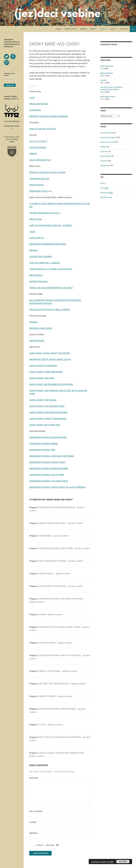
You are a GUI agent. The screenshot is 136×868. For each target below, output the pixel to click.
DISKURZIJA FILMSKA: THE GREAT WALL (49, 481)
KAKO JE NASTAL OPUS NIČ (43, 129)
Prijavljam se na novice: (9, 74)
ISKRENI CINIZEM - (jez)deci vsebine (55, 696)
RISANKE (34, 250)
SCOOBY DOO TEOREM (41, 256)
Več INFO (110, 862)
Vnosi (104, 188)
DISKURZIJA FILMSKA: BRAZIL (44, 443)
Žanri (92, 29)
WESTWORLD (36, 275)
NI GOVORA (35, 110)
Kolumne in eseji (107, 142)
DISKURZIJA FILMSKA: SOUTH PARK (47, 475)
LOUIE (32, 231)
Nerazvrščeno (106, 156)
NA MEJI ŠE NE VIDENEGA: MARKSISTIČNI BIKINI (112, 88)
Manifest (83, 29)
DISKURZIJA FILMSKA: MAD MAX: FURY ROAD (52, 456)
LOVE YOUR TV (37, 238)
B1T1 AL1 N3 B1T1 (38, 141)
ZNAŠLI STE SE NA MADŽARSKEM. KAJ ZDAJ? (51, 288)
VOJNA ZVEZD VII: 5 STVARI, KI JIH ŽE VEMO (51, 269)
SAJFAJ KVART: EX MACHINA (43, 365)
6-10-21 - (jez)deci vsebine (51, 724)
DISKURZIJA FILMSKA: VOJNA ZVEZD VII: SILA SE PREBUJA (57, 487)
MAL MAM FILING (108, 97)
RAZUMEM (123, 862)
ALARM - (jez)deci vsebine (50, 614)
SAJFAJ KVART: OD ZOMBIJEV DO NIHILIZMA (51, 384)
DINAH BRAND (37, 185)
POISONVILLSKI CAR (39, 178)
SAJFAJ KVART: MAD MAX (42, 378)
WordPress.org (106, 197)
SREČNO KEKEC (37, 341)
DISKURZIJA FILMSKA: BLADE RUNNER (48, 437)
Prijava (103, 183)
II (52, 191)
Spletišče (33, 833)
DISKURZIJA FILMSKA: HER (42, 450)
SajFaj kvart (105, 165)
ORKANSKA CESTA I (39, 191)
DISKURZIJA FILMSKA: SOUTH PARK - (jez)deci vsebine (64, 548)
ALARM (103, 80)
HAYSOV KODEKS (38, 147)
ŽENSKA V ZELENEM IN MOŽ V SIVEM (47, 172)
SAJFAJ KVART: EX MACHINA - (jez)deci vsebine (61, 586)
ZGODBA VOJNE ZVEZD (41, 328)
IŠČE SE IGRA (35, 219)
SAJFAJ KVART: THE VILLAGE (43, 400)
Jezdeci (103, 29)
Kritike (103, 147)
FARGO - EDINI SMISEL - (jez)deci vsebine (58, 671)
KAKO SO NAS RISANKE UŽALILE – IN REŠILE (51, 225)
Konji (113, 29)
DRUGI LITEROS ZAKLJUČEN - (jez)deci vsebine (61, 523)
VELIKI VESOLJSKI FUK (40, 160)
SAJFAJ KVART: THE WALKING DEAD (47, 406)
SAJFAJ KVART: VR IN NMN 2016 (45, 425)
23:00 (32, 97)
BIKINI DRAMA (107, 73)
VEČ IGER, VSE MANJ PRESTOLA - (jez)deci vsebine (62, 684)
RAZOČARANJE (107, 66)
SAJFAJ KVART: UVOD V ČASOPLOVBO (48, 418)
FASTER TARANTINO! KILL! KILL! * (45, 213)
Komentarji (107, 193)
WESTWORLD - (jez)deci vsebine (54, 536)
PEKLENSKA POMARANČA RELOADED (48, 244)
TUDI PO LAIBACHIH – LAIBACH (45, 263)
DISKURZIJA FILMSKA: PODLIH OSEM (47, 462)
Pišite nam (124, 29)
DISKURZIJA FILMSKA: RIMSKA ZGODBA (49, 468)
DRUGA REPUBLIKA (39, 104)
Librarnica (104, 151)
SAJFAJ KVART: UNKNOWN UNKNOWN (48, 412)
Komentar (34, 778)
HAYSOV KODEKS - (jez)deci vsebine (55, 643)
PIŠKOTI (33, 154)
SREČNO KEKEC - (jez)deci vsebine (55, 573)
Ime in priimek (36, 811)
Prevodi (103, 161)
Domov (58, 29)
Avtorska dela (106, 133)
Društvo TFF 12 (71, 29)
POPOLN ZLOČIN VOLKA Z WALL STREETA (50, 309)
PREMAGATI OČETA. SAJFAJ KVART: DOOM (50, 359)
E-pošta (33, 822)
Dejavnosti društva (108, 137)
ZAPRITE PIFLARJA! (38, 281)
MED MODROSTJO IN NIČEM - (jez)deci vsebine (61, 561)
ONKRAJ (33, 322)
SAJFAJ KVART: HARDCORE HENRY (46, 372)
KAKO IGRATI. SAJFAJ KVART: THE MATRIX (50, 353)
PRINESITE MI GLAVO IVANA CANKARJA (49, 116)
